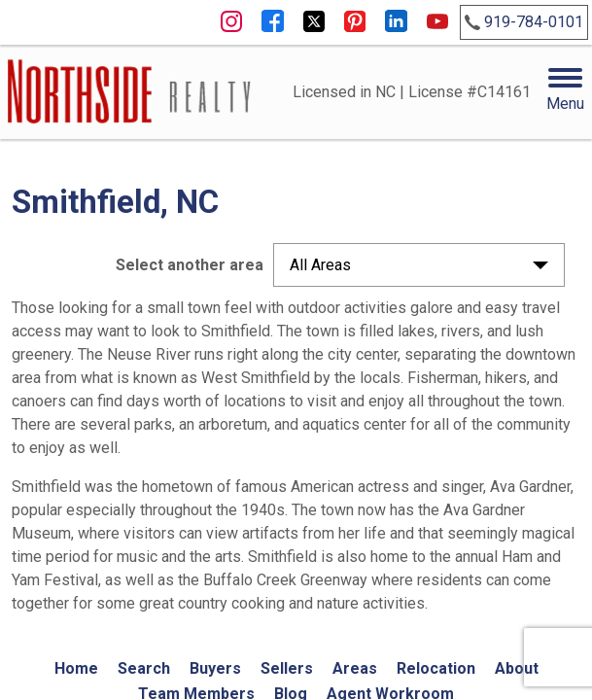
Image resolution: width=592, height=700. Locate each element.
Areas (355, 668)
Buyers (215, 668)
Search (144, 668)
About (517, 668)
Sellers (287, 668)
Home (76, 668)
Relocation (436, 668)
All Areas (320, 265)
